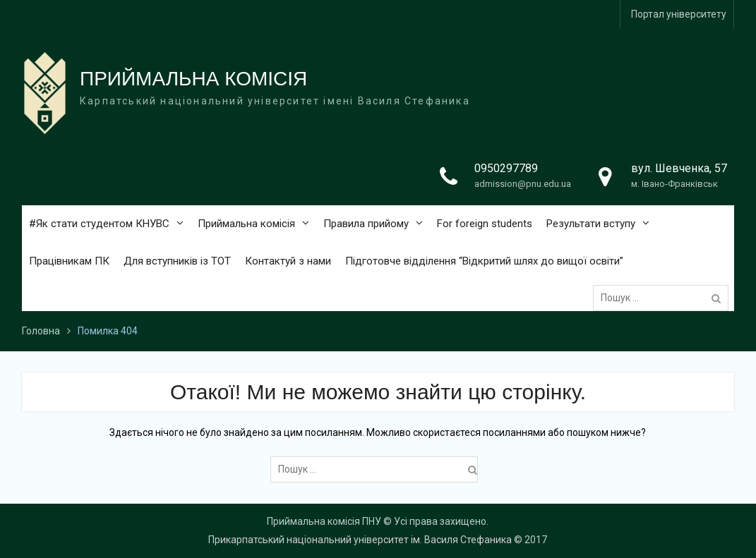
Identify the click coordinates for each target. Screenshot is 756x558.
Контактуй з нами (288, 261)
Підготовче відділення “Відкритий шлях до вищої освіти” (484, 261)
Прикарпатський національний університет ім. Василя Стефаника (360, 540)
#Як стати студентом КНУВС (99, 224)
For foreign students (485, 224)
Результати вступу (591, 224)
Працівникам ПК (69, 261)
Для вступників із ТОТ (177, 261)
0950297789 (506, 168)
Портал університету (679, 14)
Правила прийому (366, 224)
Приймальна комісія (246, 224)
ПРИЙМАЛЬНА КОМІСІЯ (193, 79)
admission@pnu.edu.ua (523, 184)
